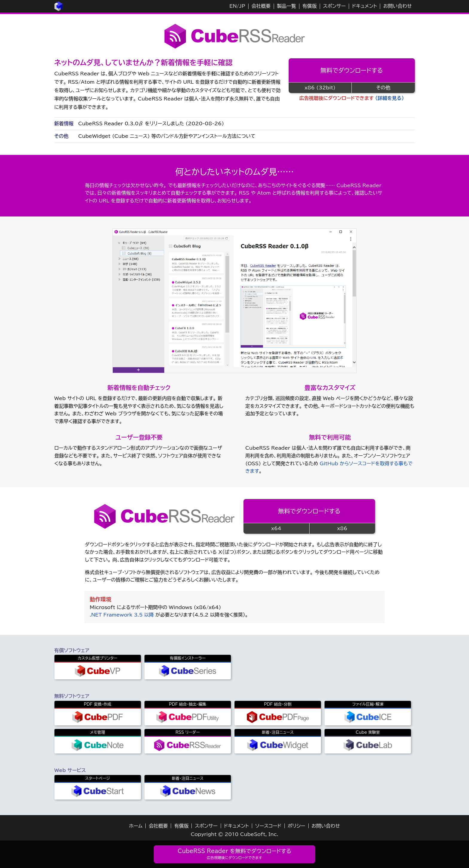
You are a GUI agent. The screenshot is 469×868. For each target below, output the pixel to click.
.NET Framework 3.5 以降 (122, 615)
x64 (276, 528)
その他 (383, 88)
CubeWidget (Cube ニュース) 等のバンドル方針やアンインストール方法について (167, 136)
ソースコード (268, 826)
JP (242, 6)
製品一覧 (287, 6)
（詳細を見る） (390, 98)
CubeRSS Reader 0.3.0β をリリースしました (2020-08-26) (151, 123)
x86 (342, 528)
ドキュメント (365, 6)
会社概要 (261, 6)
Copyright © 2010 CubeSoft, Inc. (235, 834)
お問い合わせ (397, 6)
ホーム (136, 826)
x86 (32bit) (320, 88)
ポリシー (297, 826)
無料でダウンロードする (352, 70)
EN (233, 6)
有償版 (310, 6)
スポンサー (334, 6)
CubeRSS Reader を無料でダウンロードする (234, 854)
